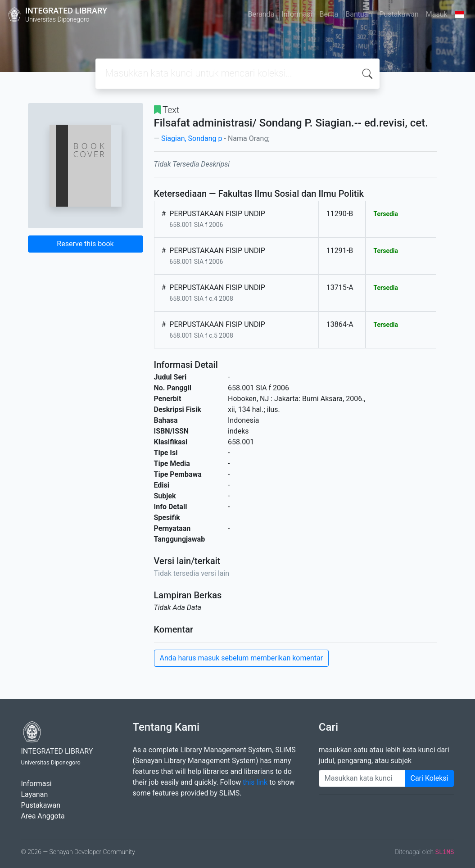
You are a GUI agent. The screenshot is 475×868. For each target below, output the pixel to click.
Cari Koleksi (430, 778)
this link (255, 782)
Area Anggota (43, 816)
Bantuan (359, 14)
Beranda (261, 14)
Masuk (437, 14)
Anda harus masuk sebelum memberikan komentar (242, 658)
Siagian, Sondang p (192, 138)
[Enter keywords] (362, 778)
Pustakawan (399, 14)
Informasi (297, 14)
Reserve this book (85, 244)
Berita (329, 14)
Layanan (35, 794)
